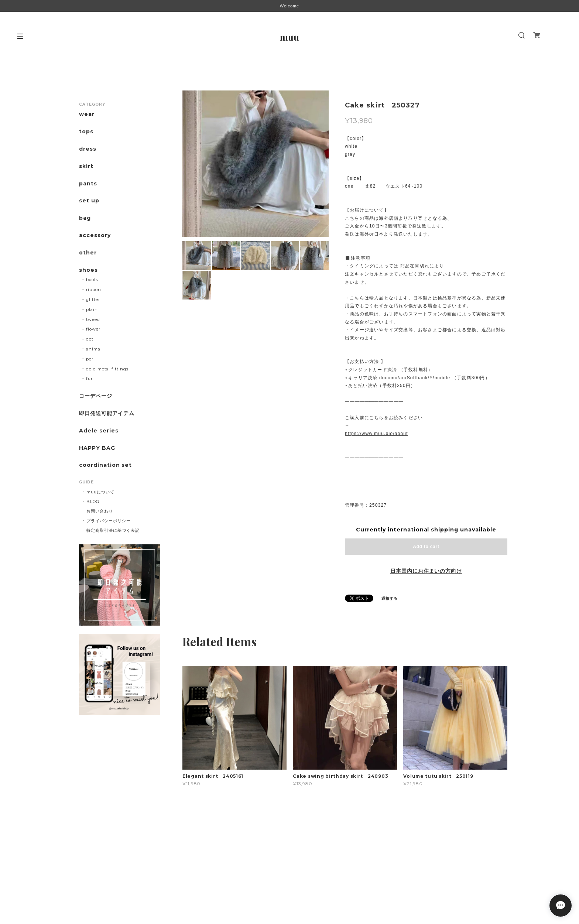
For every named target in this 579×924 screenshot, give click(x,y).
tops (86, 132)
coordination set (108, 465)
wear (87, 114)
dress (88, 149)
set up (89, 201)
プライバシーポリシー (109, 521)
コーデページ (96, 396)
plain (92, 309)
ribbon (94, 290)
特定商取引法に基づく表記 (113, 530)
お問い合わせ (100, 511)
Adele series (99, 431)
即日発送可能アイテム (107, 413)
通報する (390, 598)
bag (85, 218)
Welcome (289, 6)
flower (93, 329)
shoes (88, 270)
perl (90, 359)
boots (92, 280)
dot (90, 339)
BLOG (93, 502)
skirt (86, 166)
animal (94, 349)
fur (89, 379)
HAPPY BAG (97, 448)
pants (88, 184)
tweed (93, 319)
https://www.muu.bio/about (376, 434)
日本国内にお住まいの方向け (426, 571)
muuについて (100, 492)
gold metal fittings (107, 369)
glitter (93, 300)
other (88, 253)
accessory (95, 235)
